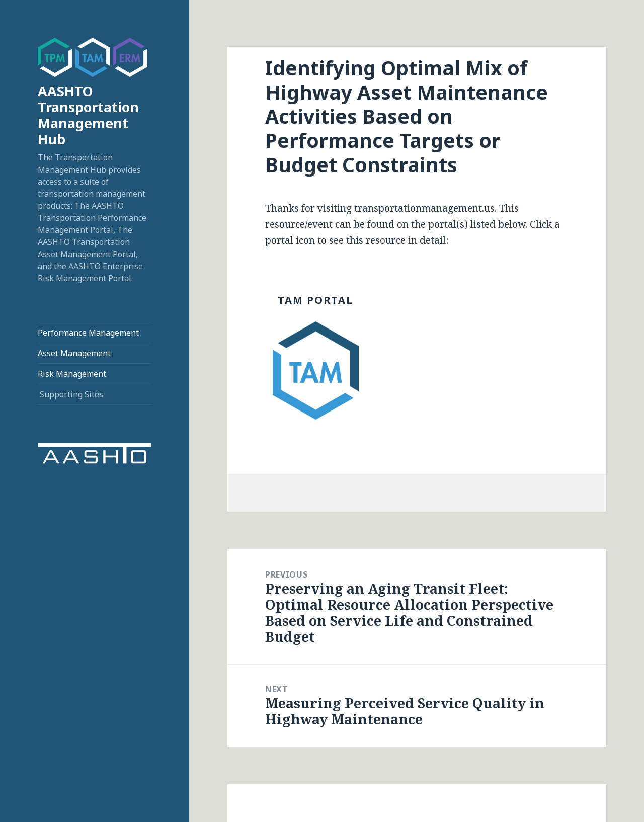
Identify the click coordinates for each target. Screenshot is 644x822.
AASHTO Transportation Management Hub (88, 115)
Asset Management (74, 353)
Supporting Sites (71, 394)
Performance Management (88, 333)
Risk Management (72, 374)
